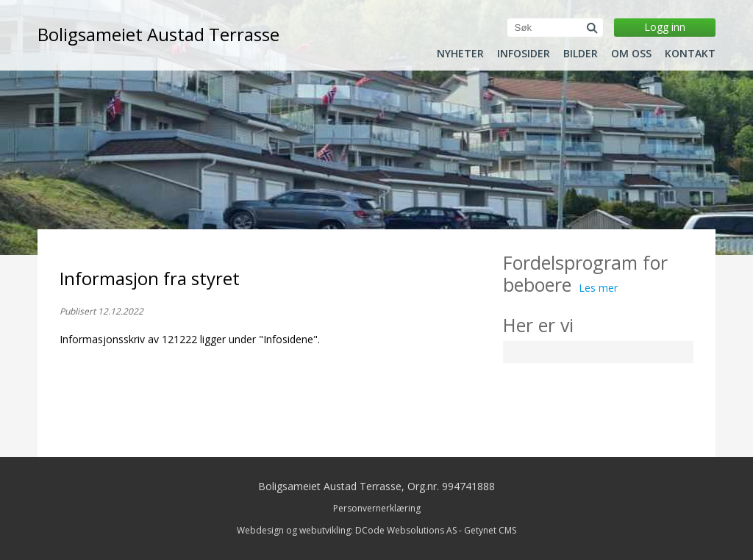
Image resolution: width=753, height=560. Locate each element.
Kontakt (690, 54)
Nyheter (460, 54)
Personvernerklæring (377, 508)
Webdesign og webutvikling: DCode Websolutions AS (347, 530)
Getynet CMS (490, 530)
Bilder (581, 54)
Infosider (524, 54)
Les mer (598, 288)
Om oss (631, 54)
